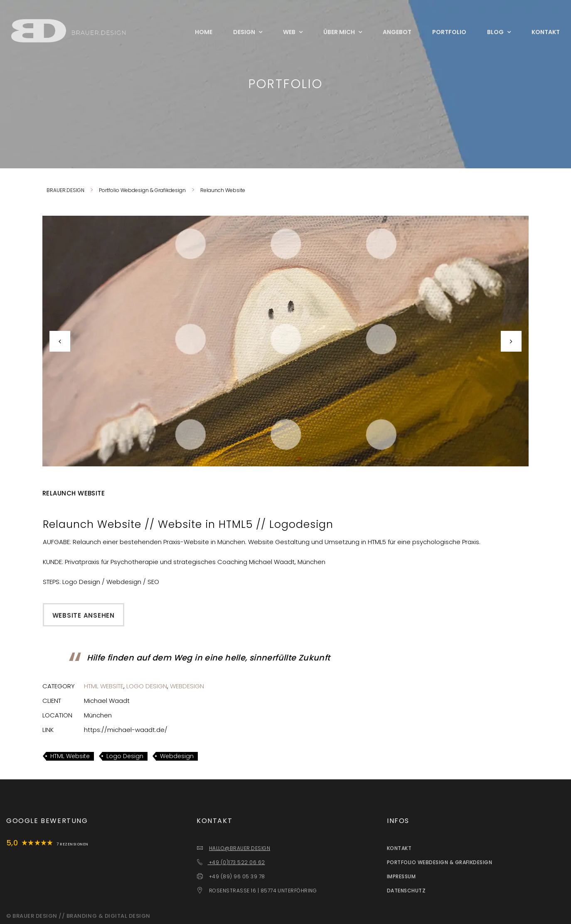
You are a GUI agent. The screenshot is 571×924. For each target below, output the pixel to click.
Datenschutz (406, 891)
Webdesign (187, 686)
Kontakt (399, 848)
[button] (79, 341)
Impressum (401, 876)
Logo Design (147, 686)
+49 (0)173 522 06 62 (236, 862)
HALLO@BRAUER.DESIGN (240, 848)
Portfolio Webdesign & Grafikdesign (439, 862)
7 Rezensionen (72, 844)
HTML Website (104, 686)
